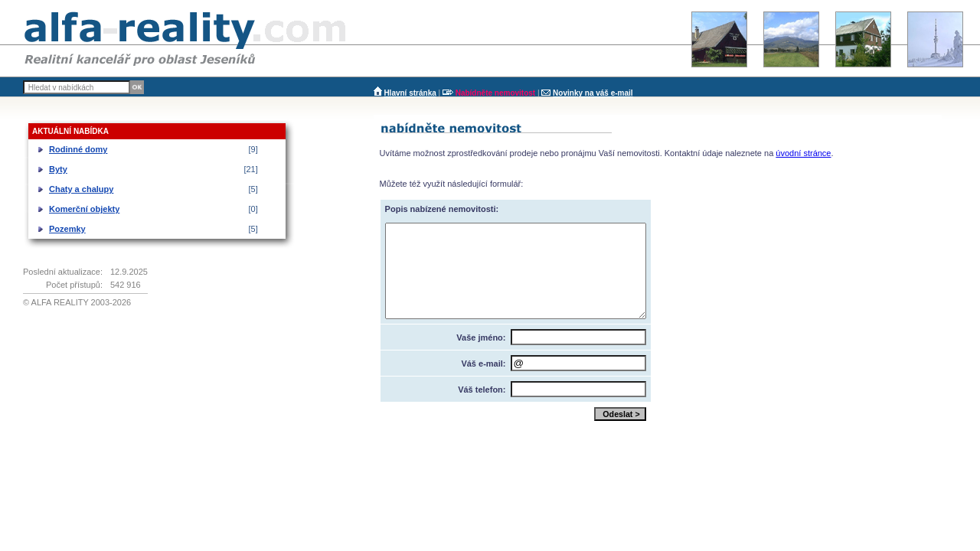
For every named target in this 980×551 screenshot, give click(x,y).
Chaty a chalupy (81, 189)
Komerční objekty (84, 209)
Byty (58, 169)
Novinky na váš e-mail (593, 93)
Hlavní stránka (410, 93)
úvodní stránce (803, 153)
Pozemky (67, 229)
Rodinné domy (78, 149)
